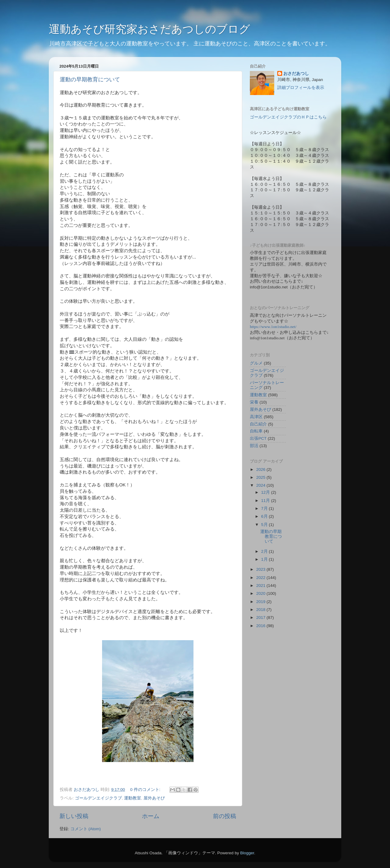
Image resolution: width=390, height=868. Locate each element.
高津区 (256, 417)
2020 (261, 593)
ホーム (151, 816)
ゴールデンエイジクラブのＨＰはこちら (288, 117)
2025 (261, 477)
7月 (265, 508)
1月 (265, 559)
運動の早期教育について (90, 79)
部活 (254, 446)
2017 (261, 617)
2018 (261, 610)
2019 (261, 602)
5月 (265, 525)
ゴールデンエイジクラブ (98, 798)
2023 (261, 569)
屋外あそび (154, 798)
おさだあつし (296, 74)
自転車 (256, 431)
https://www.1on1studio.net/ (273, 327)
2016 (261, 626)
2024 (261, 485)
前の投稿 (225, 816)
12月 (266, 492)
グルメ (256, 363)
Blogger (247, 853)
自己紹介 (258, 424)
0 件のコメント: (146, 790)
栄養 (254, 402)
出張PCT (258, 438)
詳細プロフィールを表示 (301, 88)
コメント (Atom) (86, 829)
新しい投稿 (74, 816)
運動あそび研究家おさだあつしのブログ (149, 29)
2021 (261, 586)
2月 (265, 551)
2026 (261, 469)
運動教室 (133, 798)
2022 (261, 578)
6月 (265, 516)
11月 (266, 501)
